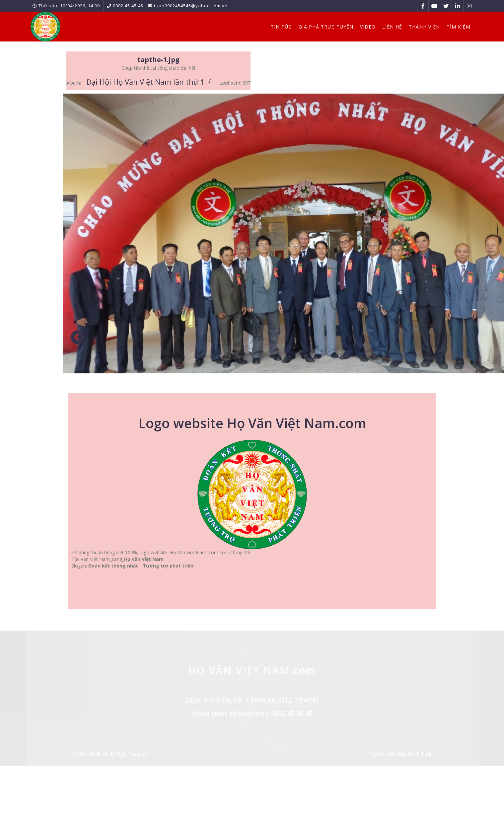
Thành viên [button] (424, 27)
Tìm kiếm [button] (459, 27)
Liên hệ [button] (392, 27)
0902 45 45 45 (128, 6)
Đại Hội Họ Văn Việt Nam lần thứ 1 (145, 82)
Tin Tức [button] (281, 27)
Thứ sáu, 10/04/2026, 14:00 (69, 6)
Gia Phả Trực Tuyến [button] (326, 27)
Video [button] (368, 27)
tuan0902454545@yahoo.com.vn (191, 6)
